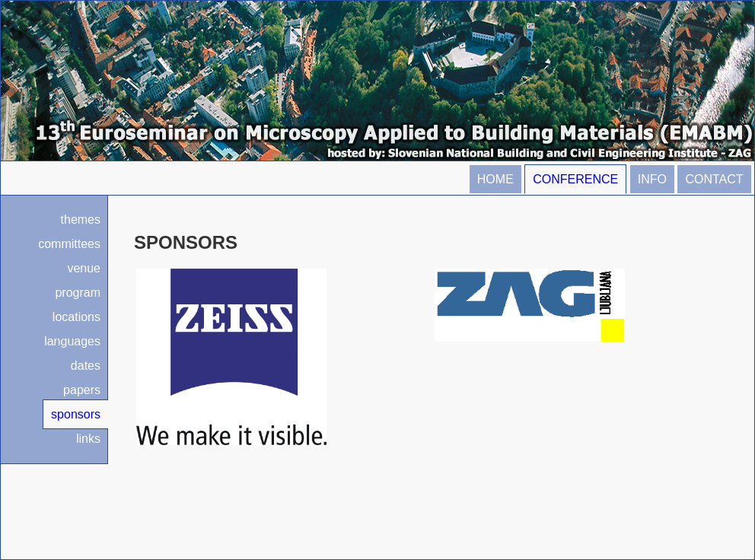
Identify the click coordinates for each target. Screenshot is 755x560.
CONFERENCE (575, 179)
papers (82, 390)
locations (76, 317)
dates (86, 366)
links (88, 439)
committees (69, 244)
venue (84, 268)
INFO (652, 179)
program (78, 293)
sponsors (76, 414)
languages (72, 341)
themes (81, 220)
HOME (495, 179)
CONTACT (714, 179)
